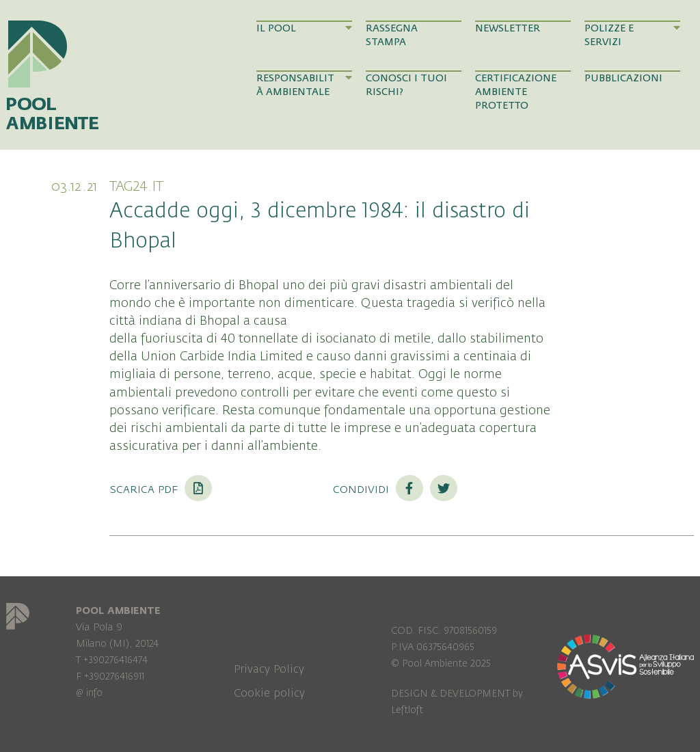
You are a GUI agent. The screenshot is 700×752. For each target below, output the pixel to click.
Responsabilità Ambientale (304, 85)
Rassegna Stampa (392, 35)
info (94, 693)
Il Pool (304, 28)
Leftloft (407, 710)
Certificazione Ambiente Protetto (516, 92)
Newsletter (508, 28)
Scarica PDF (161, 489)
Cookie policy (269, 693)
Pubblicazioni (623, 78)
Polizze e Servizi (632, 35)
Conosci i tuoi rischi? (406, 85)
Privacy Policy (269, 669)
